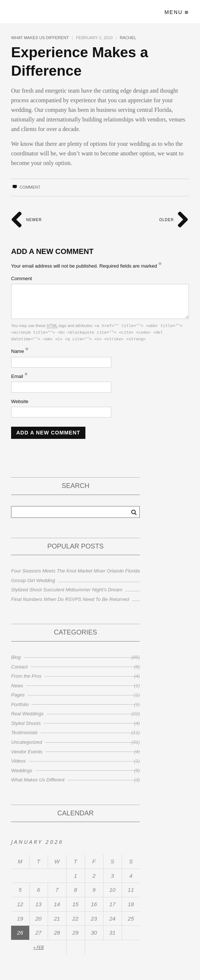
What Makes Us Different (40, 38)
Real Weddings (27, 714)
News (17, 686)
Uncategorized (27, 742)
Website (20, 401)
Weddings (22, 771)
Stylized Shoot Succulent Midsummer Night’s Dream (67, 590)
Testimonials (24, 733)
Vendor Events (27, 752)
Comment (26, 187)
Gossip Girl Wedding (33, 580)
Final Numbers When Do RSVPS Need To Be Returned (70, 599)
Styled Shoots (26, 723)
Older (174, 220)
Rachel (128, 38)
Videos (18, 761)
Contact (19, 667)
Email (19, 376)
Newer (26, 220)
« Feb (38, 947)
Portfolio (20, 704)
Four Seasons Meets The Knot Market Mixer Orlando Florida (75, 571)
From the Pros (26, 676)
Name (20, 351)
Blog (16, 657)
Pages (18, 695)
